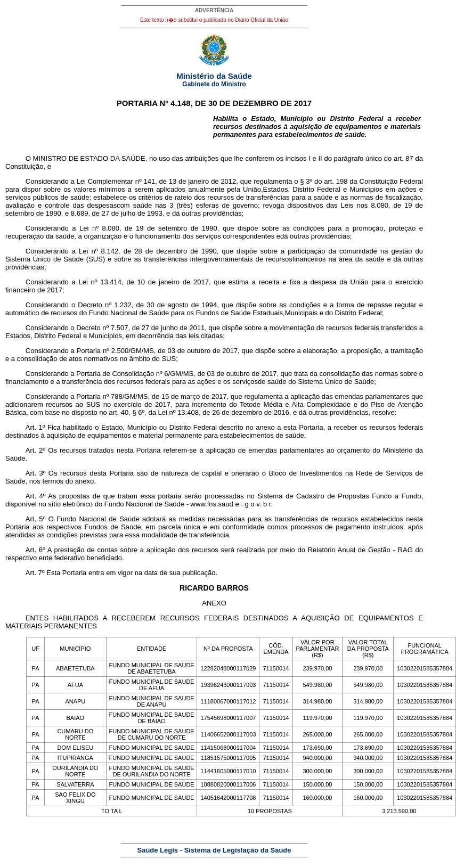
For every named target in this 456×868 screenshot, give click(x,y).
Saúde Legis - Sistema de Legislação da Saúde (214, 850)
